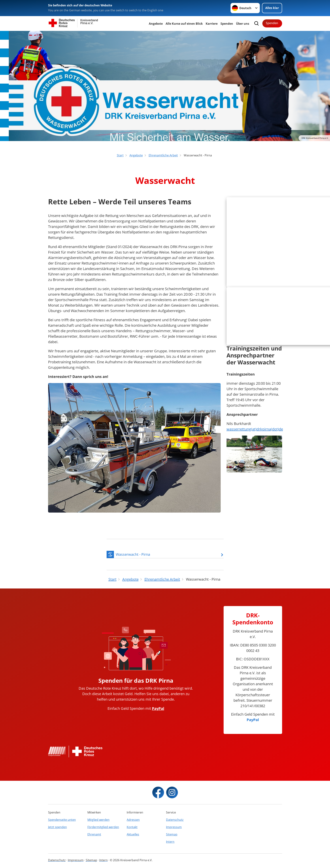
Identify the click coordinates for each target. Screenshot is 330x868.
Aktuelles (133, 838)
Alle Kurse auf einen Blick (184, 24)
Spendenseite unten (62, 823)
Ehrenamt (94, 838)
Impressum (174, 830)
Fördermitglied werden (103, 830)
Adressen (133, 823)
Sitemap (172, 838)
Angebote (156, 24)
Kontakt (132, 830)
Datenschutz (175, 823)
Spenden (227, 24)
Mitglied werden (98, 823)
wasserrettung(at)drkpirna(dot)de (255, 472)
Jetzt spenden (57, 830)
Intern (170, 845)
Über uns (243, 24)
